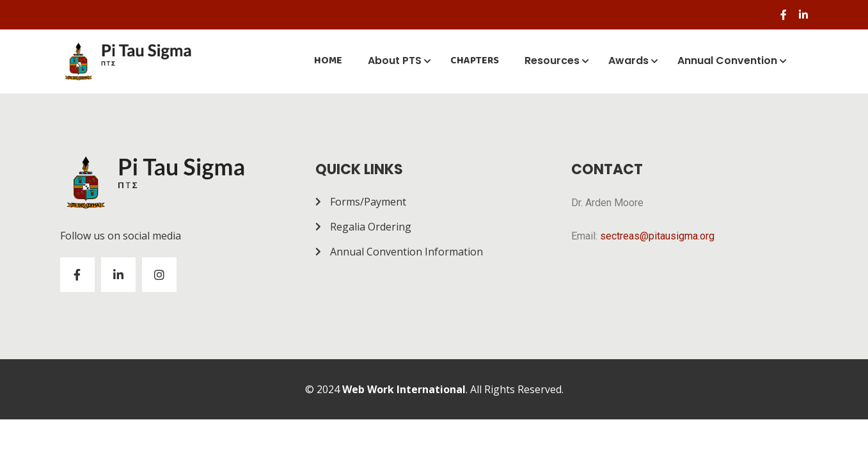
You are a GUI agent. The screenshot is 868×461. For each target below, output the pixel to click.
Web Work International (404, 389)
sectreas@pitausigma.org (657, 236)
